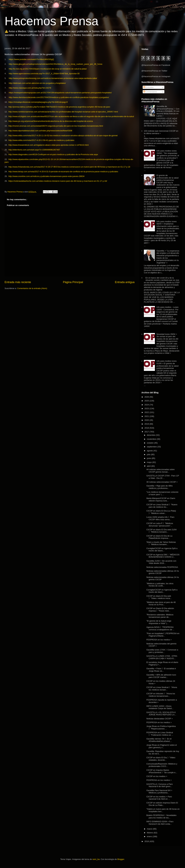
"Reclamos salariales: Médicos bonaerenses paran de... (160, 616)
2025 (147, 401)
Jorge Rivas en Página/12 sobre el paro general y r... (162, 746)
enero (150, 836)
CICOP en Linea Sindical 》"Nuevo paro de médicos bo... (162, 506)
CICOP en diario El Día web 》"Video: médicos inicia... (159, 597)
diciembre (152, 435)
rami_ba (96, 859)
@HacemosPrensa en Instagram (156, 76)
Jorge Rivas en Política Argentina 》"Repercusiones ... (161, 727)
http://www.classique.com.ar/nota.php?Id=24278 (30, 88)
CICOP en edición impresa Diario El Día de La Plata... (162, 804)
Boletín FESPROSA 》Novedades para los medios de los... (161, 816)
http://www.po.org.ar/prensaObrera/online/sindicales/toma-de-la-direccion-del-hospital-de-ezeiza (51, 121)
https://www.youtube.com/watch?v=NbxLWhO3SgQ (31, 59)
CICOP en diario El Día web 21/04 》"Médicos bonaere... (161, 531)
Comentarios (150, 92)
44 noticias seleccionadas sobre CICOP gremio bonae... (160, 471)
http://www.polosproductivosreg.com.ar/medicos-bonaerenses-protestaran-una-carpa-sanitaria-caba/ (53, 78)
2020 (147, 420)
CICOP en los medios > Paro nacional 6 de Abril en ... (159, 798)
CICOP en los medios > (157, 776)
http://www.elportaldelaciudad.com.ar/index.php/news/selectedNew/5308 (40, 131)
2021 (147, 416)
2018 (147, 428)
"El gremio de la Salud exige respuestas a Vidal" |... (159, 622)
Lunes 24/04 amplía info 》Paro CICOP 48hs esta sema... (160, 518)
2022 (147, 412)
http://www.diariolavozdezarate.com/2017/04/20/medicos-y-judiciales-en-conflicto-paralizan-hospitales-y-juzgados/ (59, 97)
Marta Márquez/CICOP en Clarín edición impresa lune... (161, 500)
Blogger (121, 859)
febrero (150, 833)
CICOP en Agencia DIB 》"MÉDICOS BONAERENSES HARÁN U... (163, 556)
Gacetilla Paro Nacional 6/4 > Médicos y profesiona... (159, 792)
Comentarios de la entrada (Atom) (32, 288)
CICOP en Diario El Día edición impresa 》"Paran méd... (160, 610)
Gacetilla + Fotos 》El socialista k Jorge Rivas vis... (161, 670)
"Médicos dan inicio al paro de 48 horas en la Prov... (161, 603)
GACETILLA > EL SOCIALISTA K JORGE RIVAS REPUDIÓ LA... (161, 714)
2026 (147, 397)
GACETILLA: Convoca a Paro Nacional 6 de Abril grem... (159, 785)
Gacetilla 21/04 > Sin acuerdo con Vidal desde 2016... (161, 562)
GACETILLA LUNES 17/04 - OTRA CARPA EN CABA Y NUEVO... (162, 657)
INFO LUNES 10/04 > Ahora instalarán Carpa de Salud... (160, 707)
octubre (151, 443)
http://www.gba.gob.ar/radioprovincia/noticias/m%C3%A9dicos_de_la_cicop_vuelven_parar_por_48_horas (55, 64)
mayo (150, 462)
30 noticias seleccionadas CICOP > (162, 482)
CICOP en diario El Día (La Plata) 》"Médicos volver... (161, 512)
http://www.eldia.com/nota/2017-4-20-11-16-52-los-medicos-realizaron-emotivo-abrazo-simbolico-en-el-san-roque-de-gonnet (63, 136)
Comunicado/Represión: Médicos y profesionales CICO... (162, 765)
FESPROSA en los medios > (159, 640)
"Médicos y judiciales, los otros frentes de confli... (160, 585)
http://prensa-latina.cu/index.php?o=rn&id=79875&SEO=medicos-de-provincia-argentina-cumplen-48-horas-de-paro (59, 107)
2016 (147, 841)
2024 (147, 405)
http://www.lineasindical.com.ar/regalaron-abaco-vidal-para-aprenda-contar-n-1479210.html (49, 145)
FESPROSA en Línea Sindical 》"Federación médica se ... (160, 734)
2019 (147, 424)
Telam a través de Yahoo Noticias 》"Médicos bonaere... (161, 543)
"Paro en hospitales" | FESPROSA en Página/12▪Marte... (163, 635)
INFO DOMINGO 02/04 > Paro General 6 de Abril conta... (160, 823)
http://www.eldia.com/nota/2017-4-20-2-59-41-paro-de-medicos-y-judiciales (41, 140)
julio (149, 454)
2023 (147, 409)
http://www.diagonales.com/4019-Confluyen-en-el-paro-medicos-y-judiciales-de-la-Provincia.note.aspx (53, 154)
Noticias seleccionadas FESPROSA (162, 567)
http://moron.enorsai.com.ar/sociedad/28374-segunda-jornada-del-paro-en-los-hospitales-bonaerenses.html (56, 126)
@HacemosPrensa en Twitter (154, 71)
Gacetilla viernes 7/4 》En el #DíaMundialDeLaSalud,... (159, 740)
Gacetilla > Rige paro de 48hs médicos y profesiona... (159, 487)
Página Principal (73, 282)
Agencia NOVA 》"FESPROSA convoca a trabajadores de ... (160, 628)
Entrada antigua (125, 282)
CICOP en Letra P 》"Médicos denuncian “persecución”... (160, 525)
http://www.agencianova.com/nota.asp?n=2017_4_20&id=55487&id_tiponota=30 (44, 74)
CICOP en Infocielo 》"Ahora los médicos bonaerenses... (161, 695)
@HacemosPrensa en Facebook (156, 65)
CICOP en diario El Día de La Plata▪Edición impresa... (159, 537)
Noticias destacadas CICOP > (159, 719)
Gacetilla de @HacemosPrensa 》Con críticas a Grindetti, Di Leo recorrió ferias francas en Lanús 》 (168, 111)
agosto (150, 451)
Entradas (148, 87)
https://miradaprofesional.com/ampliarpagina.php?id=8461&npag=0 (38, 102)
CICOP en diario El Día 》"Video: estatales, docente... (161, 759)
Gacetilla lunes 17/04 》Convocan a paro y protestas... (162, 651)
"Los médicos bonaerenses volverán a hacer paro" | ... (162, 493)
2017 (147, 432)
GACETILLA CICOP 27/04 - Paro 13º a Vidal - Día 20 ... (163, 477)
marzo (150, 829)
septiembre (152, 447)
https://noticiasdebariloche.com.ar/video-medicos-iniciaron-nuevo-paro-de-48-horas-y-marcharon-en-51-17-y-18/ (58, 181)
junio (149, 458)
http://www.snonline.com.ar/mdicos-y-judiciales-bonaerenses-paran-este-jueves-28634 (46, 176)
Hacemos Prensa (52, 21)
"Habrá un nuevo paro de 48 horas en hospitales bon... (163, 810)
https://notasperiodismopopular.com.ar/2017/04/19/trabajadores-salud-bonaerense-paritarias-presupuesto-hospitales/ (60, 93)
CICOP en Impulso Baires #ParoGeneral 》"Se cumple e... (162, 771)
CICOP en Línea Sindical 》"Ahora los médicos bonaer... (162, 689)
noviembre (152, 439)
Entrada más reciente (18, 282)
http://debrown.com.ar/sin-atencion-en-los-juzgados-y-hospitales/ (37, 83)
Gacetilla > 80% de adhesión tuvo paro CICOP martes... (161, 676)
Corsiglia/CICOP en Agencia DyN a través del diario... (162, 550)
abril (149, 466)
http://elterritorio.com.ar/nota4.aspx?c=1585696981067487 (34, 150)
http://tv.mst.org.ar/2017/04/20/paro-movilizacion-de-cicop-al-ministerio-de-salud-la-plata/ (48, 69)
